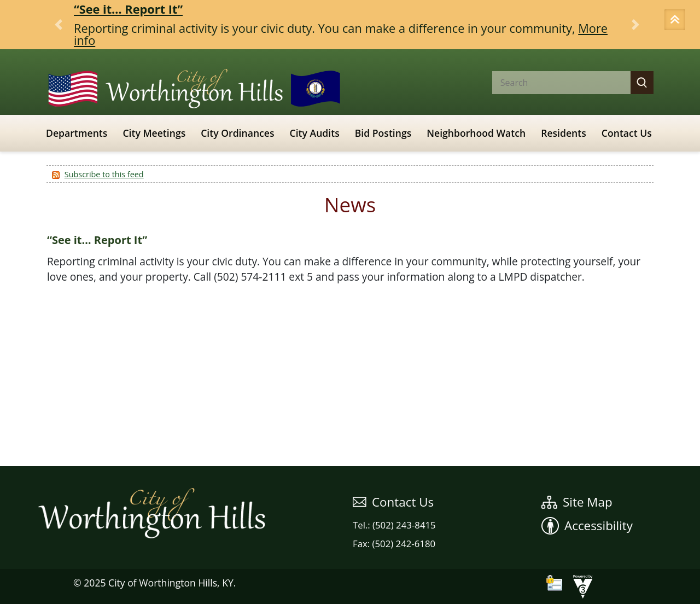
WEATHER (350, 425)
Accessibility (587, 525)
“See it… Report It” (128, 9)
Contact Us (627, 133)
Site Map (577, 502)
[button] (676, 21)
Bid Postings (383, 133)
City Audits (315, 133)
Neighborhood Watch (476, 133)
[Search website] (552, 83)
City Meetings (154, 133)
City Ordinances (237, 133)
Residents (564, 133)
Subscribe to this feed (104, 174)
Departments (77, 133)
